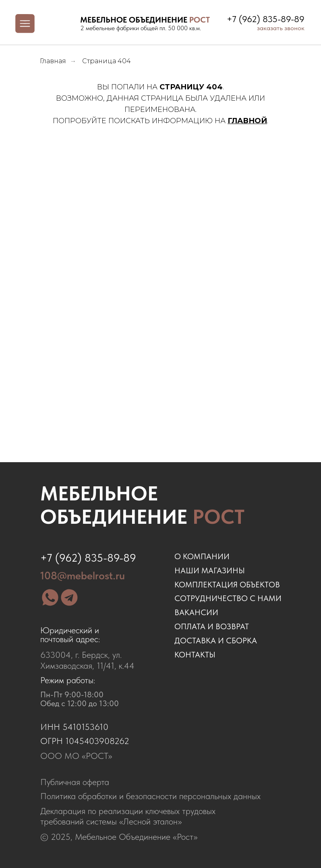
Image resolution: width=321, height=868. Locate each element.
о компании (202, 556)
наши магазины (210, 570)
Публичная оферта (75, 782)
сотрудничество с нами (228, 598)
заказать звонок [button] (281, 28)
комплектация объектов (227, 585)
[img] (60, 24)
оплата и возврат (212, 626)
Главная (53, 61)
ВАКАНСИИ (196, 612)
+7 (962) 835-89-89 (266, 19)
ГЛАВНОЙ (247, 121)
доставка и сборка (216, 641)
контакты (195, 655)
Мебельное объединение (142, 505)
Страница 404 (107, 61)
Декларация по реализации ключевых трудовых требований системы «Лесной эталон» (128, 816)
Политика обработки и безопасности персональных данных (150, 796)
